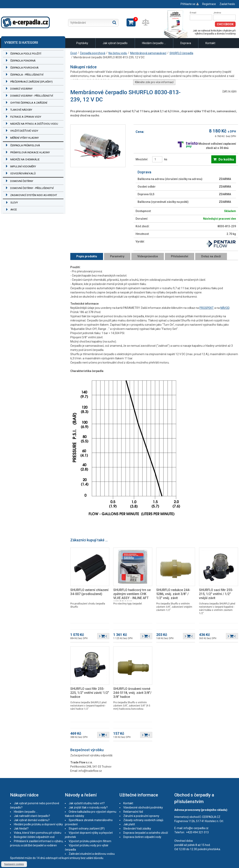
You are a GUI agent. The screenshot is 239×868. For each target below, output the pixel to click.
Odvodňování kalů (23, 173)
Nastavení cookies (14, 864)
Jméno (217, 13)
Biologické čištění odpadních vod (34, 837)
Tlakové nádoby (21, 110)
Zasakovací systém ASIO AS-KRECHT (34, 195)
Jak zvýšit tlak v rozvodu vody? (88, 807)
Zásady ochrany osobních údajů (143, 820)
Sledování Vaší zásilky (137, 829)
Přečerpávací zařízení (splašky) (31, 82)
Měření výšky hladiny (25, 138)
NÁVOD (225, 308)
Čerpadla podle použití (26, 54)
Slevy (14, 203)
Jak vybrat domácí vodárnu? (32, 820)
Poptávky (82, 43)
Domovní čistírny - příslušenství (32, 188)
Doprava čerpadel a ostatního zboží (146, 833)
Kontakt (210, 43)
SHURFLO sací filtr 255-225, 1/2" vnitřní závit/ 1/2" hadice (90, 693)
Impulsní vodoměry (23, 166)
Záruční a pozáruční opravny (141, 816)
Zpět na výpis (229, 91)
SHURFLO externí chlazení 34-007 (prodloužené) (89, 592)
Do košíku (226, 159)
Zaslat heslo (227, 4)
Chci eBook (225, 24)
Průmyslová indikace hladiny (30, 152)
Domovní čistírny (22, 181)
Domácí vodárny (21, 89)
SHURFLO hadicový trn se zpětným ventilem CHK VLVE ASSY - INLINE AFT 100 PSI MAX (132, 596)
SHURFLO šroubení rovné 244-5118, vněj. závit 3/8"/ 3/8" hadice (132, 693)
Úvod (74, 53)
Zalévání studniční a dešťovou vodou (92, 854)
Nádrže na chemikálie (25, 159)
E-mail (193, 13)
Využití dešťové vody (24, 131)
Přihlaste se (188, 4)
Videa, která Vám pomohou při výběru (38, 833)
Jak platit (129, 824)
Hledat (114, 22)
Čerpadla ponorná (23, 61)
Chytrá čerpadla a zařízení (29, 103)
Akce (14, 210)
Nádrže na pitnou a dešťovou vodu (34, 124)
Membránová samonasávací (148, 53)
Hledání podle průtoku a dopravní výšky (38, 824)
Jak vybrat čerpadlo (115, 43)
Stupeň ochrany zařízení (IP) (87, 829)
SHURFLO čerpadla (181, 53)
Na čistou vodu (118, 53)
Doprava (186, 43)
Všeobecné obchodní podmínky (143, 807)
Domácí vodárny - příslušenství (32, 96)
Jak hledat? (21, 829)
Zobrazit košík (131, 22)
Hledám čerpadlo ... (154, 43)
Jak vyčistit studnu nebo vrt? (87, 803)
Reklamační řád (133, 812)
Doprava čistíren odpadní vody (142, 837)
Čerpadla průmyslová (25, 145)
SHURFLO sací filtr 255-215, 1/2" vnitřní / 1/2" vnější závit (216, 594)
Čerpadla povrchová (24, 68)
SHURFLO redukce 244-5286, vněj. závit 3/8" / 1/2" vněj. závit (173, 594)
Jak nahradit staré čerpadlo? (32, 816)
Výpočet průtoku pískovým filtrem (90, 841)
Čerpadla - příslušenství (27, 75)
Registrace (209, 4)
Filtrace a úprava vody (26, 117)
